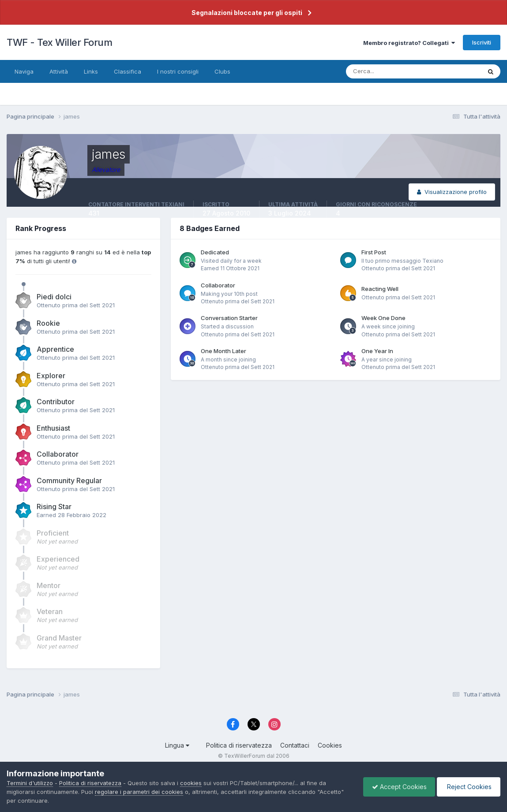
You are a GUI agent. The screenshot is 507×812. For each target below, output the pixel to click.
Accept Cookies (397, 787)
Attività (59, 71)
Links (91, 71)
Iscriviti (482, 42)
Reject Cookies (468, 787)
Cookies (330, 745)
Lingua (177, 745)
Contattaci (295, 745)
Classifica (128, 71)
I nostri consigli (178, 71)
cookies (191, 783)
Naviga (24, 71)
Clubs (222, 71)
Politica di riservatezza (239, 745)
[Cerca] (385, 71)
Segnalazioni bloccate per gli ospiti (247, 13)
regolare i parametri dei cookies (139, 792)
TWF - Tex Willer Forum (59, 42)
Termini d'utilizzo (30, 783)
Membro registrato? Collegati (409, 43)
